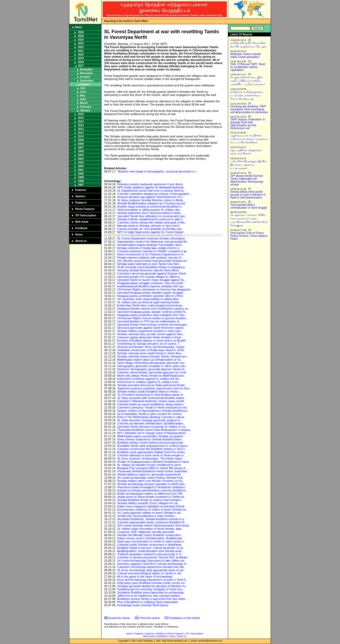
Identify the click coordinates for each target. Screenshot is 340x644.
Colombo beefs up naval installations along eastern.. (151, 404)
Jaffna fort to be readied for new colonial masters (149, 596)
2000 (81, 174)
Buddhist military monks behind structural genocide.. (151, 443)
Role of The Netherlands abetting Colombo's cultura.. (151, 417)
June (83, 92)
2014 (81, 122)
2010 (81, 136)
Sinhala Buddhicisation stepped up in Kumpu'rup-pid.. (152, 203)
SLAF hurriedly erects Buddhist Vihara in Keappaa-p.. (152, 267)
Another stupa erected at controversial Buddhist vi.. (150, 207)
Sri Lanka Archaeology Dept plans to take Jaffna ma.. (152, 561)
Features (81, 190)
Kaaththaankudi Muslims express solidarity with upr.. (151, 286)
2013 (81, 125)
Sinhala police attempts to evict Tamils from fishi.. (149, 264)
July (83, 88)
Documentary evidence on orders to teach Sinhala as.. (152, 510)
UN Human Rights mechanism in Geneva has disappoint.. (154, 289)
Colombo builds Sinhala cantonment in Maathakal (149, 545)
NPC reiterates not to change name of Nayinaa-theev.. (152, 433)
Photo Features (85, 209)
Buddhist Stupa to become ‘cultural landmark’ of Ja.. (151, 548)
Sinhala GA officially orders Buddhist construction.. (150, 535)
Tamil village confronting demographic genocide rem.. (152, 363)
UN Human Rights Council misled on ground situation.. (152, 318)
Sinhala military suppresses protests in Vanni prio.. (150, 331)
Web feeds (82, 222)
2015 (81, 118)
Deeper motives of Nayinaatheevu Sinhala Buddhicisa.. (153, 411)
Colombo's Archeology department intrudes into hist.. (151, 567)
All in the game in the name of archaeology (145, 576)
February (86, 107)
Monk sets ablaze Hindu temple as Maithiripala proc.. (151, 376)
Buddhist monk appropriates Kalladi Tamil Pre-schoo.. (152, 452)
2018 (81, 62)
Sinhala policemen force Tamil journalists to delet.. (150, 213)
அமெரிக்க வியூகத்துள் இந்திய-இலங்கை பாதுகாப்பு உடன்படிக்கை (249, 165)
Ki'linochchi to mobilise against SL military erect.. (148, 382)
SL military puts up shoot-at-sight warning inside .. (149, 302)
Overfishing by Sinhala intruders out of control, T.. (149, 344)
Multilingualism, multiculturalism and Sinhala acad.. (150, 551)
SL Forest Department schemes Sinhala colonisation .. (152, 238)
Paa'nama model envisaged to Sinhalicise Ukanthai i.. (152, 487)
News (79, 27)
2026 (81, 32)
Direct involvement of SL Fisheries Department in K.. (151, 254)
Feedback (81, 228)
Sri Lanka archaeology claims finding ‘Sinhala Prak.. (151, 478)
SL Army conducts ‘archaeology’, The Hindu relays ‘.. (151, 458)
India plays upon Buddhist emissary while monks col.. (152, 583)
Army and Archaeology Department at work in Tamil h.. (152, 580)
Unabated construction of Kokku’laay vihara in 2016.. (151, 350)
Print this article (150, 618)
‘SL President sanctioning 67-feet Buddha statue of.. (151, 395)
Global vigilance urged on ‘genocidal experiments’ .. (150, 474)
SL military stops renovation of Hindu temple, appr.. (150, 529)
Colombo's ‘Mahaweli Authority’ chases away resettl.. (151, 401)
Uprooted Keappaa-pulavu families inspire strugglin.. (151, 293)
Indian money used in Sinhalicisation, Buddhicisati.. (150, 538)
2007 (81, 148)
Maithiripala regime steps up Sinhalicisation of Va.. (150, 360)
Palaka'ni (81, 203)
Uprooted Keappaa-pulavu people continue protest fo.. (152, 312)
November (86, 73)
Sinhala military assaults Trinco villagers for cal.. (148, 503)
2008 (81, 144)
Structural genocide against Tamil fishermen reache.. (151, 328)
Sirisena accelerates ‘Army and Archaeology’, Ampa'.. (152, 347)
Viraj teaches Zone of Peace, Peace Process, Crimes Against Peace (249, 236)
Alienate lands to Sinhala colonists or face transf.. (149, 226)
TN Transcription (86, 215)
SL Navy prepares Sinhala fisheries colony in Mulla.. (151, 200)
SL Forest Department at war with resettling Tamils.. (150, 235)
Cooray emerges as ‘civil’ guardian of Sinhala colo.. (150, 229)
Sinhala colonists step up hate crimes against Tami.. (151, 334)
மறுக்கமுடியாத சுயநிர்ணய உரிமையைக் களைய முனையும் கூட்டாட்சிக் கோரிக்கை (249, 139)
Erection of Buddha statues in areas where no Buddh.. (152, 340)
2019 (81, 58)
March (84, 103)
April (83, 99)
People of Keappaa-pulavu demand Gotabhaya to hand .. (154, 462)
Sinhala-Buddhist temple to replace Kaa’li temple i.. (150, 500)
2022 (81, 47)
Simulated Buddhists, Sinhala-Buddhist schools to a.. (151, 519)
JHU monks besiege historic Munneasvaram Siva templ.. (154, 525)
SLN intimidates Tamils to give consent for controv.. (150, 414)
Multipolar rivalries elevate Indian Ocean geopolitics (246, 56)
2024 (81, 40)
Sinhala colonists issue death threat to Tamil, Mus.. (150, 353)
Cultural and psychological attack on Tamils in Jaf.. (150, 573)
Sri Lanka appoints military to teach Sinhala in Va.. (150, 513)
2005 (81, 155)
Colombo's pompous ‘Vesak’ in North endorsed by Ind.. (153, 407)
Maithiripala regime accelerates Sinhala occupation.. (151, 436)
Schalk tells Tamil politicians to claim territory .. (147, 516)
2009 (81, 140)
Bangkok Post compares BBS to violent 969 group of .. (152, 468)
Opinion (80, 196)
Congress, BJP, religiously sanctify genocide (146, 532)
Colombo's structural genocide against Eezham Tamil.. (152, 273)
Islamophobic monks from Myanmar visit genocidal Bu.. (153, 242)
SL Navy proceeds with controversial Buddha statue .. (152, 398)
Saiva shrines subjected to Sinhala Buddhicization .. (151, 439)
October (85, 77)
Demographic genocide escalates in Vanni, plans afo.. (152, 366)
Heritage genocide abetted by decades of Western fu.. (152, 586)
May (82, 96)
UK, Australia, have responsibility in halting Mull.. (149, 299)
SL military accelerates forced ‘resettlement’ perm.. (150, 465)
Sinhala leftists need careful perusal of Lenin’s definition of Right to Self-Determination (248, 195)
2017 (81, 66)
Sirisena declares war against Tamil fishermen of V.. (150, 197)
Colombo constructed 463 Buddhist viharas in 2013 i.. (152, 449)
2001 (81, 170)
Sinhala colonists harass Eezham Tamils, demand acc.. (153, 356)
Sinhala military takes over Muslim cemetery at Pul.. (151, 481)
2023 (81, 43)
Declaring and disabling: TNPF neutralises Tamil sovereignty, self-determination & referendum (249, 109)
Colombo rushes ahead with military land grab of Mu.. (152, 222)
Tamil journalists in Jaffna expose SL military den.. (149, 210)
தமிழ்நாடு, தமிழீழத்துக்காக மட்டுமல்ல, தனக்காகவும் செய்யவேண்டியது (247, 95)
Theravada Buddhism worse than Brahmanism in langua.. (154, 430)
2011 (81, 133)
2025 (81, 36)
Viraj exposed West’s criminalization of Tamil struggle (249, 206)
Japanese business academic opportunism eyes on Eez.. (154, 388)
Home (79, 235)
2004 (81, 159)
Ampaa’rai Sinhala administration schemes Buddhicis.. (152, 490)
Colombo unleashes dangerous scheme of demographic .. (155, 194)
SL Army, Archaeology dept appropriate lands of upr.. (151, 570)
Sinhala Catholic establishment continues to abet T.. (151, 219)
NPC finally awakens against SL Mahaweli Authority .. (152, 187)
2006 (81, 151)
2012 (81, 129)
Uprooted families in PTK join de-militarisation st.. (149, 321)
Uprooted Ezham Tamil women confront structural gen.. (153, 325)
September (87, 81)
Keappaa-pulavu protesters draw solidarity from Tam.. (152, 315)
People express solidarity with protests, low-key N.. (150, 258)
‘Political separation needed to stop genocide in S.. (150, 554)
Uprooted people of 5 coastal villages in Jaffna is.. (149, 277)
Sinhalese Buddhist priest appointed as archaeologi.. (151, 592)
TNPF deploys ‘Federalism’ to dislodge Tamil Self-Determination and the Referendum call (248, 124)
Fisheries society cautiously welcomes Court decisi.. (151, 184)
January (85, 110)
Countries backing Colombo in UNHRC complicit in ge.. (153, 251)
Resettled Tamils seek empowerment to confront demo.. (153, 446)
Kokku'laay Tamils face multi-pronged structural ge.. (150, 305)
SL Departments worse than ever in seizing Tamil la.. (151, 191)
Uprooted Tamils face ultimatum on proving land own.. (152, 216)
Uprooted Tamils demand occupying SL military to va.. (152, 427)
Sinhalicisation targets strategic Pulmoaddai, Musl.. (150, 245)
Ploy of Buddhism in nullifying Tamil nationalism (148, 602)
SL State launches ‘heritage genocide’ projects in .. (150, 420)
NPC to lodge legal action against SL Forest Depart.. (151, 232)
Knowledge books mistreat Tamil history (143, 605)
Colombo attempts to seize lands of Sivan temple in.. (151, 455)
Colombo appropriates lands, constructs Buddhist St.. (152, 522)
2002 (81, 166)
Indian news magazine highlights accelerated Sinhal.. (152, 506)
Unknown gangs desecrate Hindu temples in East (149, 337)
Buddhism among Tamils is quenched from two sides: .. (153, 599)
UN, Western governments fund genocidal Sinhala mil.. (153, 261)
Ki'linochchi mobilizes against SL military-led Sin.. (149, 379)
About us (81, 241)
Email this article (119, 618)
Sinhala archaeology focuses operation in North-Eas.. (152, 484)
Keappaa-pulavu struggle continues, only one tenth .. (151, 283)
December (86, 70)
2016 (81, 114)
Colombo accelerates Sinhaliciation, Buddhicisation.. (151, 423)
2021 (81, 51)
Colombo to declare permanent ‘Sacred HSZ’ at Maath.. (153, 557)
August (84, 84)
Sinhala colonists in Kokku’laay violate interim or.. (149, 248)
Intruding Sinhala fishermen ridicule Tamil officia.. (149, 270)
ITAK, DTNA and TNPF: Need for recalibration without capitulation (248, 67)
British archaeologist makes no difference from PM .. (151, 494)
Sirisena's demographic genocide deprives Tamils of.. (152, 369)
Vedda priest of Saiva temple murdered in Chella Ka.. (152, 497)
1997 (81, 185)
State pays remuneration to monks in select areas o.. (151, 541)
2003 (81, 163)
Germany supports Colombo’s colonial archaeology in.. (152, 564)
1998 (81, 181)
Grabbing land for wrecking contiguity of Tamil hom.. (151, 589)
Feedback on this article (185, 618)
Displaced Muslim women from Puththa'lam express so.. (153, 309)
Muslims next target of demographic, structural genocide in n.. (158, 171)
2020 (81, 55)
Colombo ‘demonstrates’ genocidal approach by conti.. (152, 372)
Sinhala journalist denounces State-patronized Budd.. (152, 385)
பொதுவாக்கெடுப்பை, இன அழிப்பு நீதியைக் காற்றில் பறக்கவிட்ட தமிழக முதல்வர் (248, 81)
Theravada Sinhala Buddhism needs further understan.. (153, 471)
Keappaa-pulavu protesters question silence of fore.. (151, 296)
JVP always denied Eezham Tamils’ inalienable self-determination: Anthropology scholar (247, 180)
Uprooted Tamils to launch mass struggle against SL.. (152, 280)
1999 (81, 177)
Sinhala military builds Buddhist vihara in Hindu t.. (149, 392)
